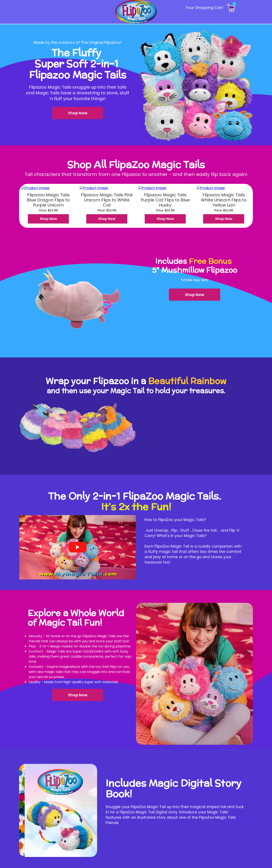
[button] (78, 113)
